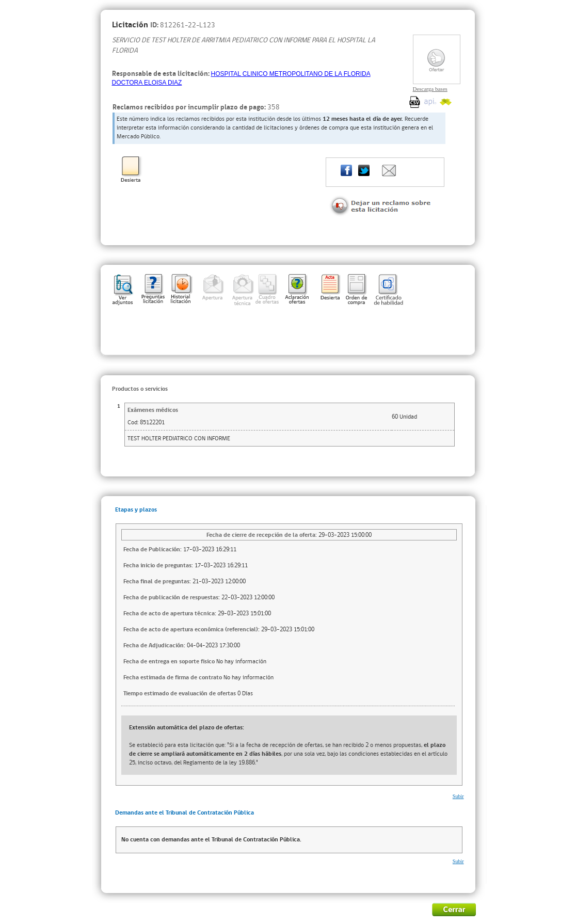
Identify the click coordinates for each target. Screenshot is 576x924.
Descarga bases (430, 89)
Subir (458, 796)
